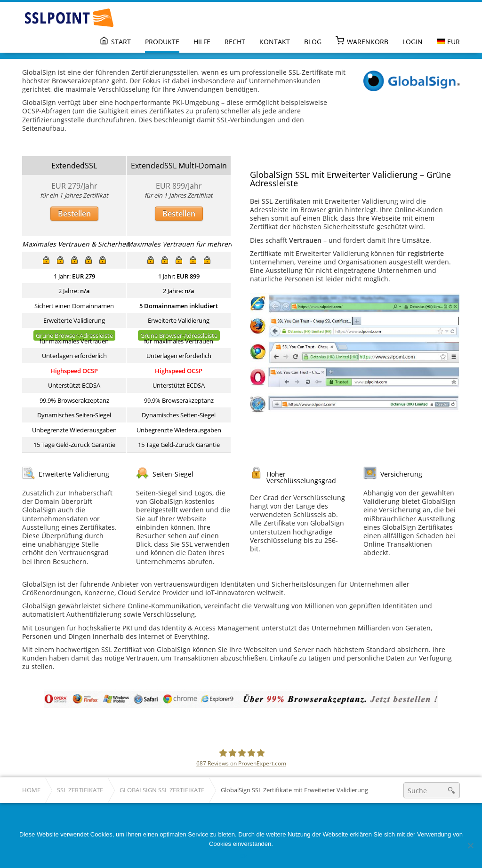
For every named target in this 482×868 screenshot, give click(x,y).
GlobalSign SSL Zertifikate (162, 790)
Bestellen (74, 214)
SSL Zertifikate (80, 790)
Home (31, 790)
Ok (244, 856)
